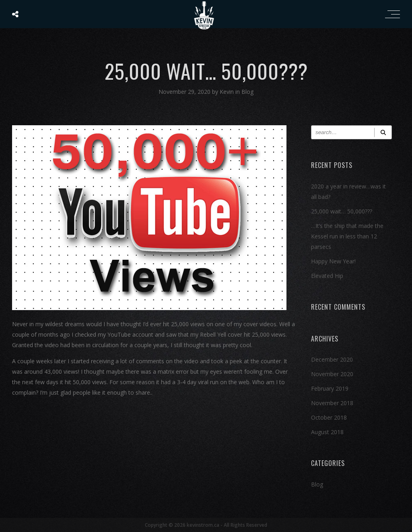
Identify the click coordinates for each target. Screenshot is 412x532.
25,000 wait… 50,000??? (342, 211)
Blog (247, 92)
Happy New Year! (333, 261)
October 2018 (329, 417)
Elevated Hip (327, 276)
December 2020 (332, 359)
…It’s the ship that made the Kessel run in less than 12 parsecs (347, 236)
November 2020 (332, 374)
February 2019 (330, 388)
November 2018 (332, 403)
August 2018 (327, 432)
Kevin (228, 92)
